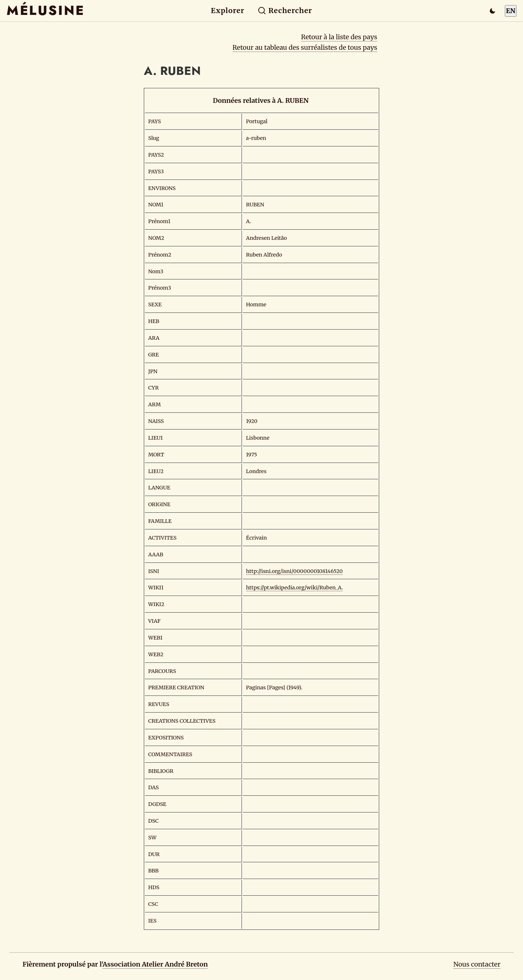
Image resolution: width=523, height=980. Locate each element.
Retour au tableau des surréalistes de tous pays (305, 47)
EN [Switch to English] (511, 11)
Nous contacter (477, 964)
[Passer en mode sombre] (492, 11)
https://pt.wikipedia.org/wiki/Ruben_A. (294, 588)
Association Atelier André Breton (155, 964)
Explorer (228, 11)
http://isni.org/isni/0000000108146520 (294, 571)
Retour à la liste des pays (339, 37)
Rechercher (285, 11)
